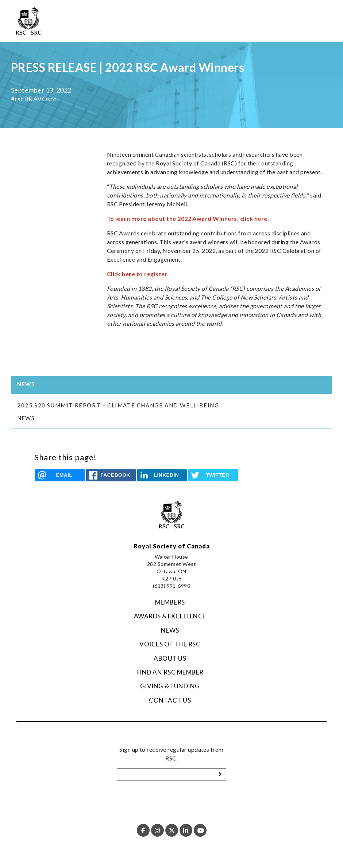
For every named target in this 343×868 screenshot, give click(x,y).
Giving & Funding (170, 686)
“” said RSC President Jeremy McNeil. (214, 195)
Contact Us (170, 700)
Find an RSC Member (170, 672)
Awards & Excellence (170, 616)
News (26, 418)
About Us (170, 658)
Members (170, 602)
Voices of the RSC (170, 644)
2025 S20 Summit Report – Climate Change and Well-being (119, 405)
